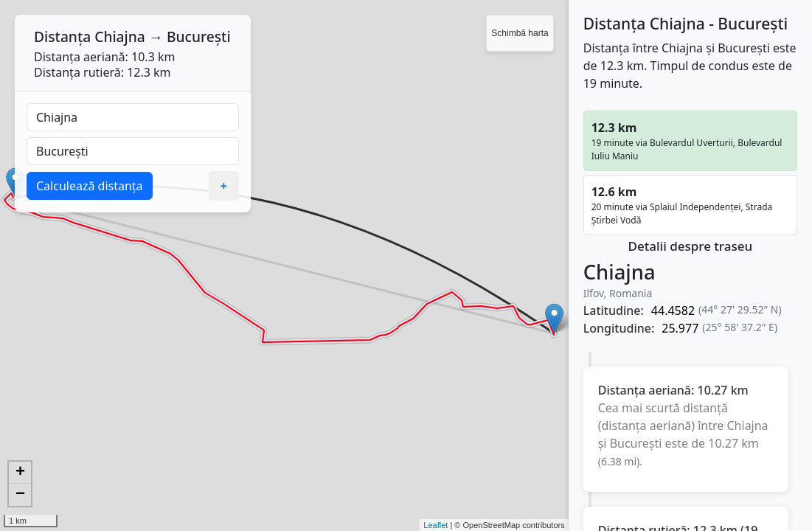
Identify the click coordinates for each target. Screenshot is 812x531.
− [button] (20, 495)
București (199, 37)
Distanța (62, 37)
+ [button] (20, 473)
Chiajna (120, 37)
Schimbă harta (520, 33)
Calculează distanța (90, 186)
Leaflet (436, 525)
